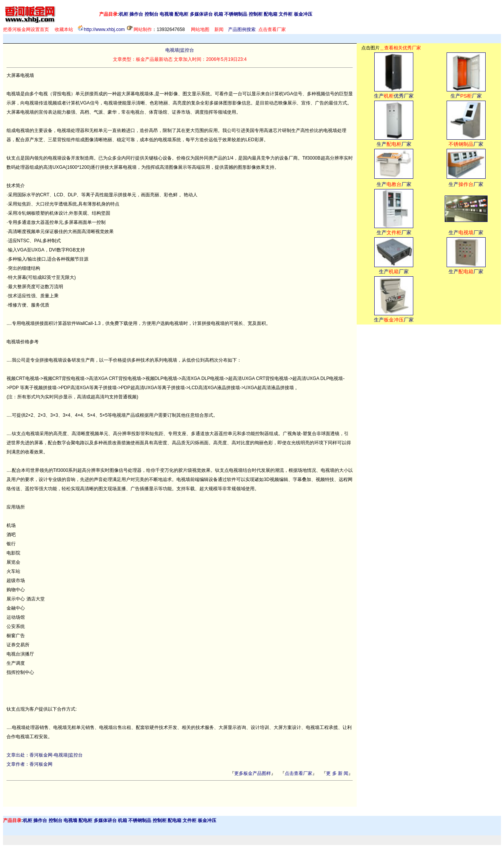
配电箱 (271, 14)
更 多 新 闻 (337, 773)
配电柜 (181, 14)
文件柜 (285, 14)
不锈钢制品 (236, 14)
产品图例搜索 (242, 29)
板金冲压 (303, 14)
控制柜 (256, 14)
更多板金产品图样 (253, 773)
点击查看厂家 (298, 773)
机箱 (219, 14)
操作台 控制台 (144, 14)
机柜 (124, 14)
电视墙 (166, 14)
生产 (379, 96)
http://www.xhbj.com (104, 29)
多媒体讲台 (201, 14)
